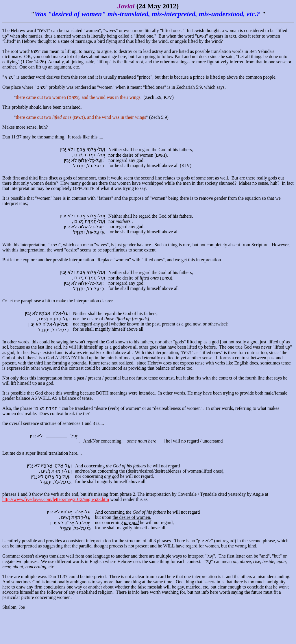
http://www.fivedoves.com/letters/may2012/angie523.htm (56, 499)
